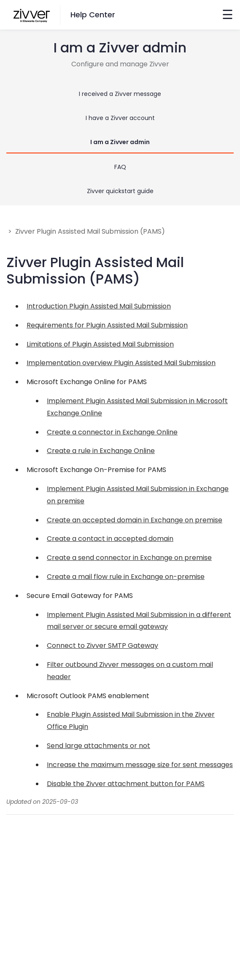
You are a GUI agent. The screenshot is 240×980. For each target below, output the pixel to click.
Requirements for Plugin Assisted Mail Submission (107, 325)
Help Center (93, 15)
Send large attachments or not (98, 746)
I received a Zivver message (120, 94)
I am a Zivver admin (120, 142)
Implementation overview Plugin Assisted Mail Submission (121, 363)
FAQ (120, 167)
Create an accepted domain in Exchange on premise (135, 520)
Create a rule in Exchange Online (101, 451)
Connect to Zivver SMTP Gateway (102, 646)
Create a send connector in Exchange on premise (129, 558)
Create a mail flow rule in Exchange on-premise (126, 577)
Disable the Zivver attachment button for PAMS (126, 784)
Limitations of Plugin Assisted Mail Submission (100, 344)
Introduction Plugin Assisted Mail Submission (99, 306)
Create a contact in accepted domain (110, 539)
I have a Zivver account (120, 118)
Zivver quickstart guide (120, 191)
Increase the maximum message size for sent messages (140, 765)
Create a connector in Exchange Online (112, 432)
